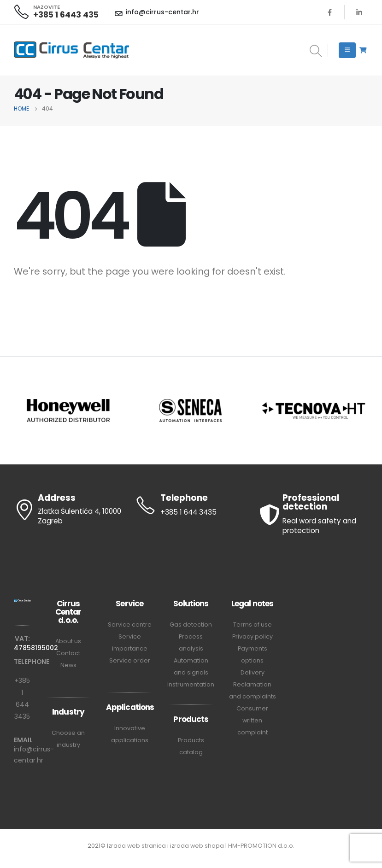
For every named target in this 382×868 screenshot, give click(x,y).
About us (68, 641)
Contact (68, 653)
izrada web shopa (197, 846)
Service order (130, 660)
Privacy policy (253, 636)
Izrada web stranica (136, 846)
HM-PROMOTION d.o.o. (261, 846)
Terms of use (253, 625)
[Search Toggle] (315, 52)
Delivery (253, 672)
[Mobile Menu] (347, 50)
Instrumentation (191, 684)
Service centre (130, 625)
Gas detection (191, 625)
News (68, 665)
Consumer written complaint (252, 720)
